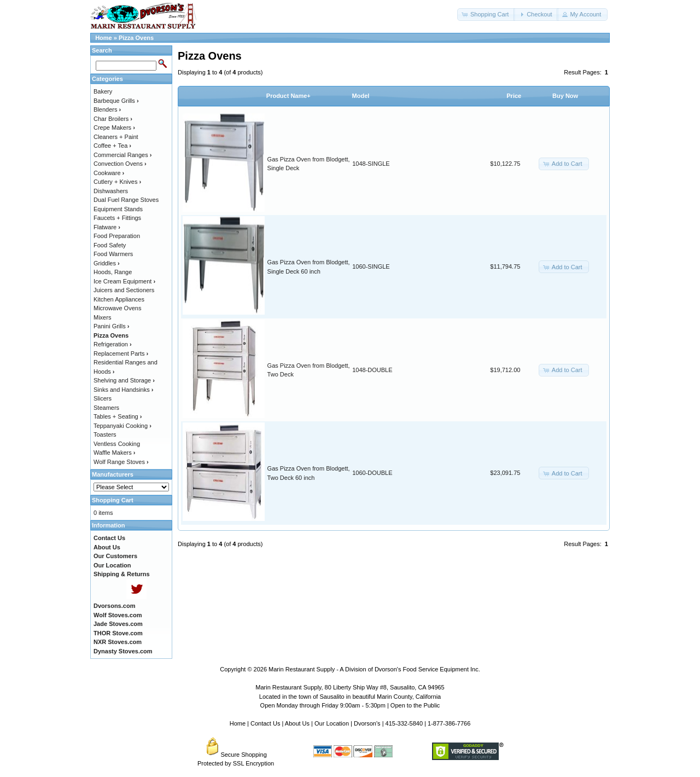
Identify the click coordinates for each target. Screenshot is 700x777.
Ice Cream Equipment (124, 281)
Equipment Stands (118, 209)
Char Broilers (113, 119)
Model (361, 96)
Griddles (107, 263)
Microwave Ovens (117, 308)
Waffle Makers (114, 453)
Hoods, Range (113, 272)
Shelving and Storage (124, 380)
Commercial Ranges (122, 155)
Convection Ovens (120, 164)
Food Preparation (117, 236)
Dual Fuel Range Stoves (126, 200)
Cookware (109, 173)
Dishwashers (111, 191)
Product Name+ (288, 96)
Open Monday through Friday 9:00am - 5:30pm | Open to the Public (350, 705)
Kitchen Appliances (119, 299)
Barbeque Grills (116, 101)
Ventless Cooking (117, 444)
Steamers (106, 408)
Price (514, 96)
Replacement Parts (121, 353)
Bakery (103, 91)
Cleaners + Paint (116, 137)
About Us (297, 723)
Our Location (332, 723)
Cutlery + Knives (117, 182)
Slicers (103, 398)
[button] (486, 15)
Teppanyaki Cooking (122, 426)
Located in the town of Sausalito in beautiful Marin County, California (350, 697)
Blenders (107, 109)
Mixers (102, 317)
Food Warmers (113, 254)
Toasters (105, 434)
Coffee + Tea (112, 146)
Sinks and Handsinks (123, 390)
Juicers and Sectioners (124, 290)
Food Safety (110, 245)
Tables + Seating (118, 416)
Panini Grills (111, 326)
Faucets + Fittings (117, 218)
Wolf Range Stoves (121, 462)
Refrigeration (113, 344)
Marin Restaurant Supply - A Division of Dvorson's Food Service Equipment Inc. (374, 669)
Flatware (107, 227)
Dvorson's (367, 723)
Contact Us (265, 723)
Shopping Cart (113, 500)
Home (104, 38)
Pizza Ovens (136, 38)
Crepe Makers (114, 127)
